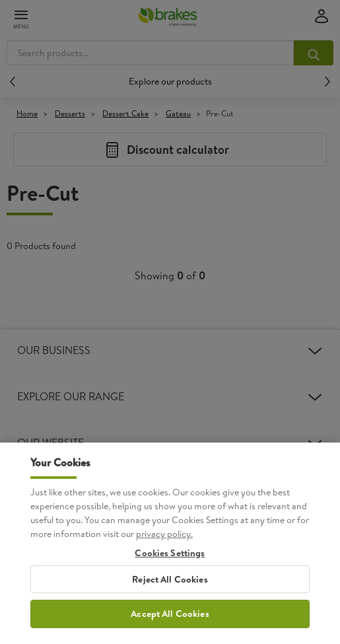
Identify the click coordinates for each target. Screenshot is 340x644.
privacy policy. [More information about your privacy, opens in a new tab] (164, 557)
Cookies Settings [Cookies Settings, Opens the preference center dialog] (170, 577)
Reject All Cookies (170, 603)
